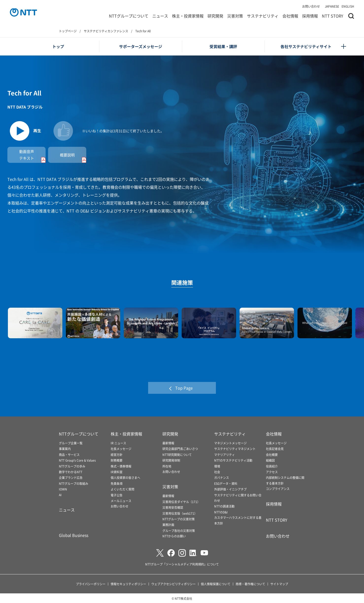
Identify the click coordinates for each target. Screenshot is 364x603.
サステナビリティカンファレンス (106, 31)
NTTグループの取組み (74, 483)
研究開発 (215, 16)
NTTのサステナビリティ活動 (233, 460)
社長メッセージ (121, 449)
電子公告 (117, 495)
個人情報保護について (216, 584)
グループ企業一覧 (71, 443)
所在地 (167, 466)
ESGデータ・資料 (226, 483)
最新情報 (168, 443)
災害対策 (235, 16)
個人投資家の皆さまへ (125, 478)
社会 (217, 472)
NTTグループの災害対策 (179, 519)
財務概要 (117, 460)
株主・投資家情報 (188, 16)
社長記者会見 (275, 449)
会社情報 (290, 16)
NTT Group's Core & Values (77, 460)
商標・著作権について (250, 584)
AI (60, 495)
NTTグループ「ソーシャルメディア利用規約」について (182, 564)
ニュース (160, 16)
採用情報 (310, 16)
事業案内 (65, 449)
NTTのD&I (221, 512)
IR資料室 (117, 472)
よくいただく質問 (122, 489)
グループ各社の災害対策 (179, 531)
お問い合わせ (311, 6)
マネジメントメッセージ (230, 443)
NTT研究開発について (177, 455)
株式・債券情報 (121, 466)
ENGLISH (348, 6)
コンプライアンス (278, 489)
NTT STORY (333, 16)
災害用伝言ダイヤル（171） (181, 502)
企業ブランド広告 (71, 478)
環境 (217, 466)
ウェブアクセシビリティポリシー (173, 584)
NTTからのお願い (174, 536)
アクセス (272, 472)
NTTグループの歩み (72, 466)
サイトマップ (279, 584)
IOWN (63, 489)
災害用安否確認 (173, 507)
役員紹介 (272, 466)
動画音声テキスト (33, 156)
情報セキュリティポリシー (128, 584)
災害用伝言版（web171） (180, 513)
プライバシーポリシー (91, 584)
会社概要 (272, 455)
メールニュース (121, 501)
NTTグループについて (129, 16)
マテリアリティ (225, 455)
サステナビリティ (263, 16)
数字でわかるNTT (71, 472)
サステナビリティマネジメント (235, 449)
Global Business (74, 535)
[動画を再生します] (25, 131)
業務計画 (168, 525)
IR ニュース (118, 443)
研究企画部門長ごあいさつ (180, 449)
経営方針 (117, 455)
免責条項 (117, 483)
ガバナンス (222, 478)
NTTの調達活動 (224, 506)
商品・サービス (69, 455)
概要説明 (73, 158)
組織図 (270, 460)
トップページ (68, 31)
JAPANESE (332, 6)
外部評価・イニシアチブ (230, 489)
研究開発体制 (171, 460)
